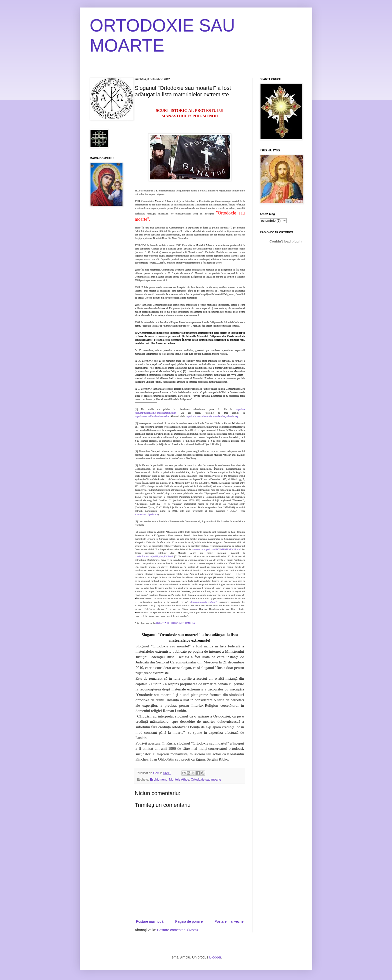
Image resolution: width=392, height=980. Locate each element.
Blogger (215, 957)
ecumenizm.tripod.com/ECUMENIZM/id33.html (217, 549)
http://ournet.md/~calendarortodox (152, 416)
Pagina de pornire (189, 921)
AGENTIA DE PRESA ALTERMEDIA (175, 623)
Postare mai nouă (150, 921)
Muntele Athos (179, 780)
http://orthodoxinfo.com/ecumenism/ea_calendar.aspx (213, 416)
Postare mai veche (229, 921)
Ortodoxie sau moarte (206, 780)
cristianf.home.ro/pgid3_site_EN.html (154, 556)
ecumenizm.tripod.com (146, 514)
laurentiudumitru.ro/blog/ (204, 602)
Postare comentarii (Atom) (178, 930)
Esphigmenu (159, 780)
